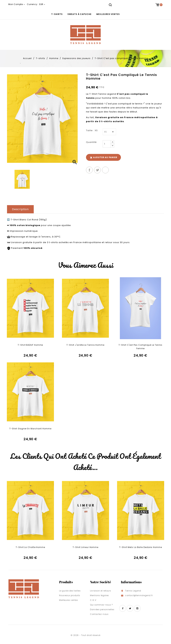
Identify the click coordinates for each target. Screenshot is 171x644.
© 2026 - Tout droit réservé (85, 635)
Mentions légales (99, 595)
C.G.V (93, 600)
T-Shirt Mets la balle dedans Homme (141, 547)
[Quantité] (107, 144)
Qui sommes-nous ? (101, 605)
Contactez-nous (99, 614)
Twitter (130, 608)
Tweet (97, 170)
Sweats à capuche (79, 14)
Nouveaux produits (70, 595)
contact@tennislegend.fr (139, 595)
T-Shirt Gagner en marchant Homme (30, 429)
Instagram (137, 608)
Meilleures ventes (108, 14)
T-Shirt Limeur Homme (85, 547)
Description (20, 209)
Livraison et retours (100, 591)
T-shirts (57, 14)
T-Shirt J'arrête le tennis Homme (85, 345)
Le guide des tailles (70, 591)
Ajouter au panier (103, 158)
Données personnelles (102, 609)
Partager (89, 170)
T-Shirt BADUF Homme (30, 345)
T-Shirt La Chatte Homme (30, 547)
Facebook (123, 608)
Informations (131, 582)
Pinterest (105, 170)
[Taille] (109, 132)
